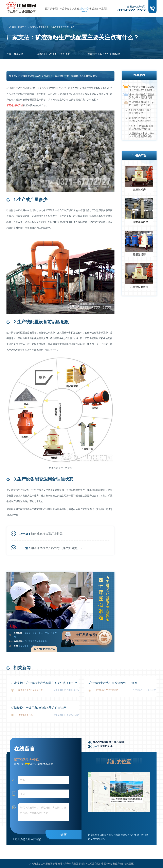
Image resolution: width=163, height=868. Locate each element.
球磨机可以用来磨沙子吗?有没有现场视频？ (141, 119)
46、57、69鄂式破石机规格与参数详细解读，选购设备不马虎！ (142, 127)
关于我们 (55, 9)
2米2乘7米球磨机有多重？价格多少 (140, 112)
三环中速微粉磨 (139, 222)
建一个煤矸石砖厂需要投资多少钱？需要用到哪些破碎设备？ (142, 96)
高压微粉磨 (139, 190)
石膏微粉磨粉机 (139, 287)
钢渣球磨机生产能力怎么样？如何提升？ (57, 548)
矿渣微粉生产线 (15, 105)
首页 (47, 9)
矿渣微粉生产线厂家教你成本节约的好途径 (39, 708)
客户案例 (74, 9)
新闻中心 (84, 9)
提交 (64, 834)
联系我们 (104, 9)
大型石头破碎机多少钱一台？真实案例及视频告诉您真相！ (142, 135)
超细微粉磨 (139, 254)
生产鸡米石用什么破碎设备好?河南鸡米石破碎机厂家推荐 (142, 88)
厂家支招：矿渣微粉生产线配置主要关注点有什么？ (44, 683)
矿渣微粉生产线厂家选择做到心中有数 (113, 683)
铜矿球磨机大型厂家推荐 (47, 534)
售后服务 (94, 9)
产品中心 (65, 9)
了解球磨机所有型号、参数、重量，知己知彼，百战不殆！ (142, 104)
